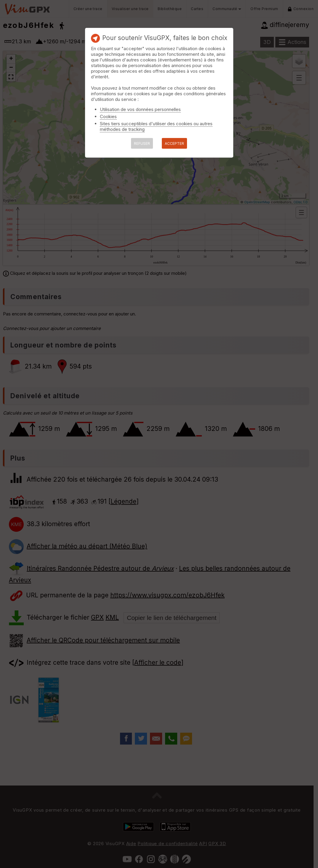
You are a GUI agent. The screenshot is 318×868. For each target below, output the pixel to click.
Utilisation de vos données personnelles (140, 109)
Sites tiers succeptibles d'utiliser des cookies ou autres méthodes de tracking (156, 126)
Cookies (108, 116)
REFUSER (142, 143)
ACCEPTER (174, 143)
